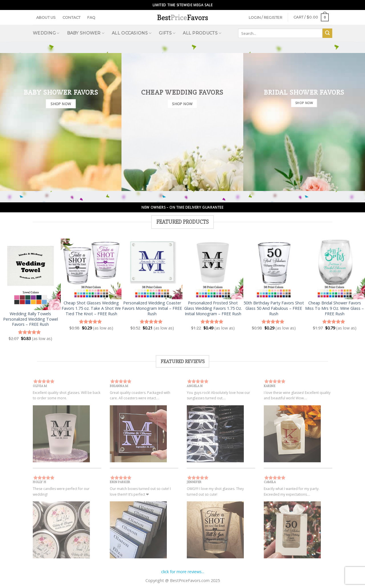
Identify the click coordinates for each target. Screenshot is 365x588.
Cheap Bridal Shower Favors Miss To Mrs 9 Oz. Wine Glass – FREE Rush (334, 308)
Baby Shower (86, 33)
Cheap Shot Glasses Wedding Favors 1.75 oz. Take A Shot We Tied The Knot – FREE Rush (91, 308)
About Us (46, 18)
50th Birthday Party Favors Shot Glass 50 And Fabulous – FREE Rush (274, 308)
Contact (72, 18)
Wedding (46, 33)
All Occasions (132, 33)
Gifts (167, 33)
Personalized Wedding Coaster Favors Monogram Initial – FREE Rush (152, 308)
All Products (202, 33)
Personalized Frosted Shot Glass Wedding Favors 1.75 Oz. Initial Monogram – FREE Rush (213, 308)
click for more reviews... (183, 572)
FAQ (91, 18)
